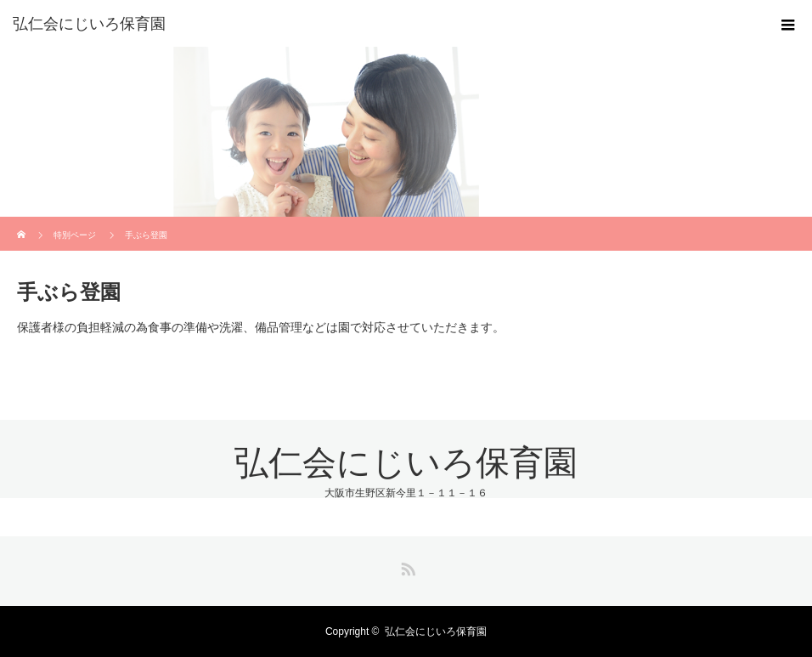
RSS (406, 566)
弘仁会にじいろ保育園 (89, 24)
